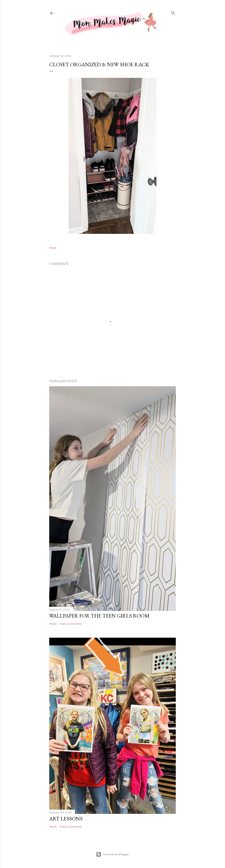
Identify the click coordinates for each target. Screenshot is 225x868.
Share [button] (53, 248)
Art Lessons (66, 819)
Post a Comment (71, 624)
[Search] (173, 13)
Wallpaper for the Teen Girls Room (99, 616)
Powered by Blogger (112, 854)
